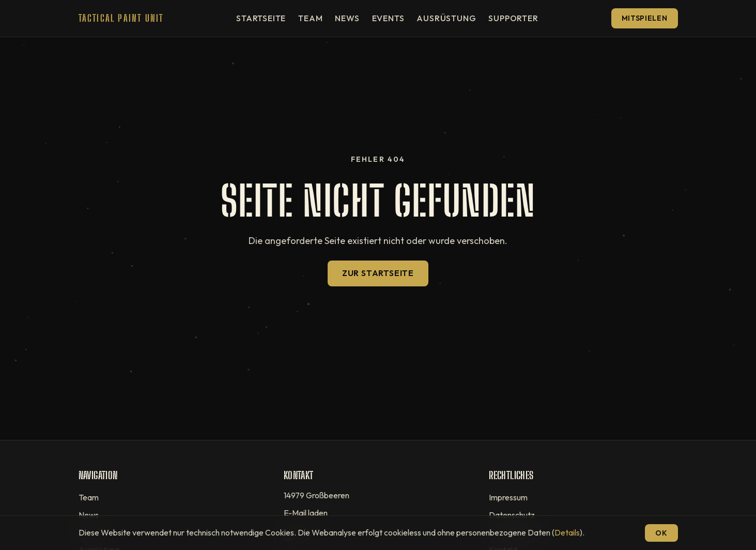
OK (661, 533)
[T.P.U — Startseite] (121, 18)
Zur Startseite (378, 273)
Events (388, 18)
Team (310, 18)
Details (567, 532)
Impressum (508, 497)
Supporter (513, 18)
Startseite (261, 18)
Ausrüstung (446, 18)
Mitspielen (645, 18)
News (347, 18)
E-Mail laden (306, 513)
